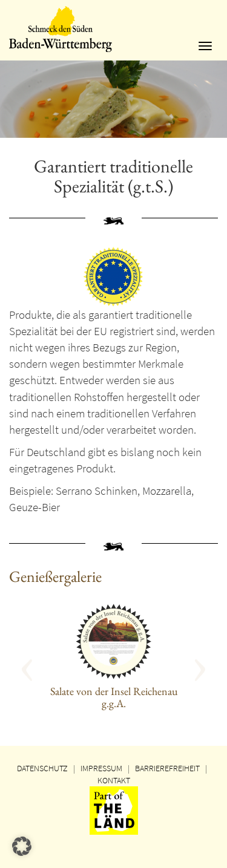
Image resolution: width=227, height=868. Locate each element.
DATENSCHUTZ (42, 768)
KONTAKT (114, 780)
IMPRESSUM (101, 768)
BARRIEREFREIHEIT (167, 768)
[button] (42, 666)
